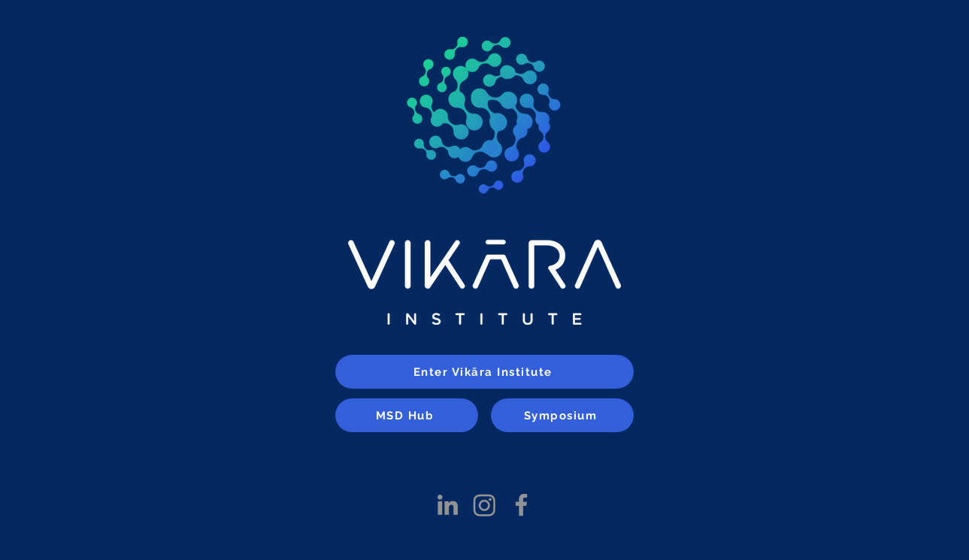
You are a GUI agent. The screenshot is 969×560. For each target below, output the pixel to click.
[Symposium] (562, 415)
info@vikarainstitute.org (843, 545)
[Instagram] (484, 505)
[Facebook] (521, 505)
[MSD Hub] (407, 415)
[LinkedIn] (448, 505)
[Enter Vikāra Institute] (484, 372)
